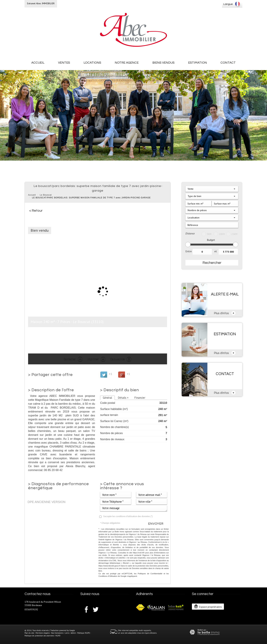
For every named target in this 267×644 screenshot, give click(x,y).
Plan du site (29, 633)
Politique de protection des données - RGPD (42, 636)
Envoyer (156, 524)
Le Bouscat (46, 195)
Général (107, 398)
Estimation (198, 63)
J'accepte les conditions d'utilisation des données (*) (128, 516)
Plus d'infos (225, 313)
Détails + (123, 398)
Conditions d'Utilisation (108, 576)
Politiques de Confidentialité (150, 574)
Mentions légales (43, 633)
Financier (140, 398)
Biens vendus (163, 63)
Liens (67, 633)
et (216, 251)
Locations (92, 63)
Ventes (64, 63)
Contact (228, 63)
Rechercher (212, 263)
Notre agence (127, 63)
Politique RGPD (84, 633)
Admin (73, 633)
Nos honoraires (57, 633)
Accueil (38, 63)
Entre (189, 251)
